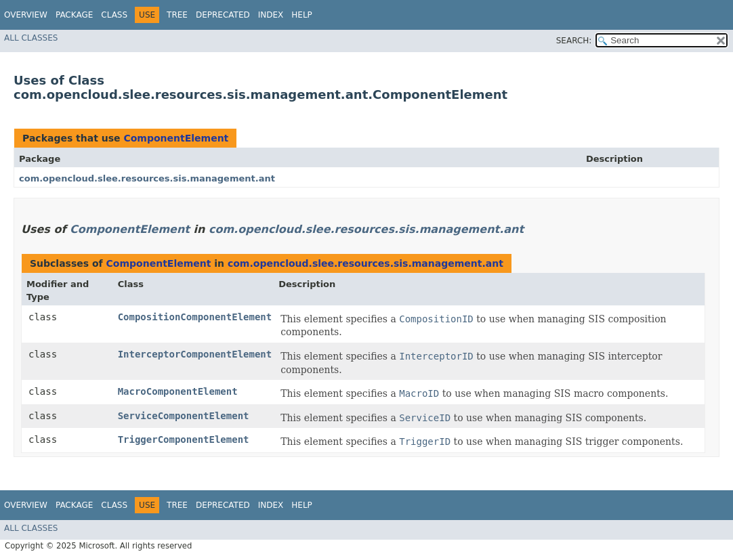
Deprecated (223, 15)
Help (302, 15)
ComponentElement (176, 138)
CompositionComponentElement (195, 317)
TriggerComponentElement (184, 439)
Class (114, 15)
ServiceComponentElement (184, 416)
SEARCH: (574, 41)
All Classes (31, 38)
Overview (26, 15)
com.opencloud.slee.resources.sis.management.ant (147, 178)
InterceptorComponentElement (195, 354)
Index (271, 15)
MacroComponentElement (178, 391)
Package (74, 15)
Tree (177, 15)
